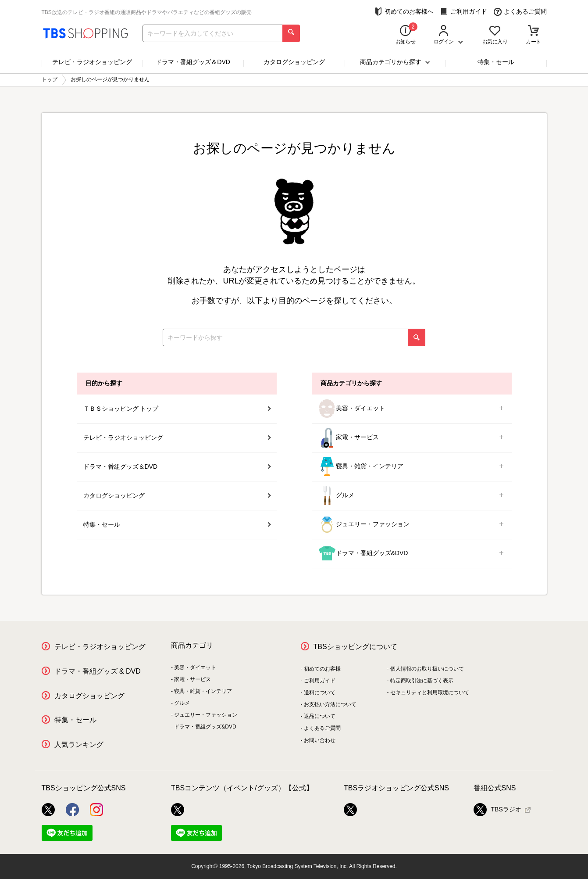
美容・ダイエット (412, 409)
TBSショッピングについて (355, 647)
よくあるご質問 (520, 12)
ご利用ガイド (464, 12)
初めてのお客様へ (404, 12)
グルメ (412, 496)
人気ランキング (79, 744)
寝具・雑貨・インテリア (412, 467)
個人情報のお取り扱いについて (427, 669)
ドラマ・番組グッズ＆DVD (193, 62)
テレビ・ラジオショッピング (92, 62)
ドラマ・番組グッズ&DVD (412, 554)
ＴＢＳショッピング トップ (177, 409)
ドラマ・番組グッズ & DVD (98, 671)
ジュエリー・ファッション (412, 525)
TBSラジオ (497, 810)
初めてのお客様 (322, 669)
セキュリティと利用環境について (430, 692)
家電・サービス (412, 438)
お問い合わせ (320, 740)
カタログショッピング (294, 62)
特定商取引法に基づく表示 (422, 681)
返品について (320, 716)
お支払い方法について (330, 704)
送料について (320, 692)
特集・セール (496, 62)
